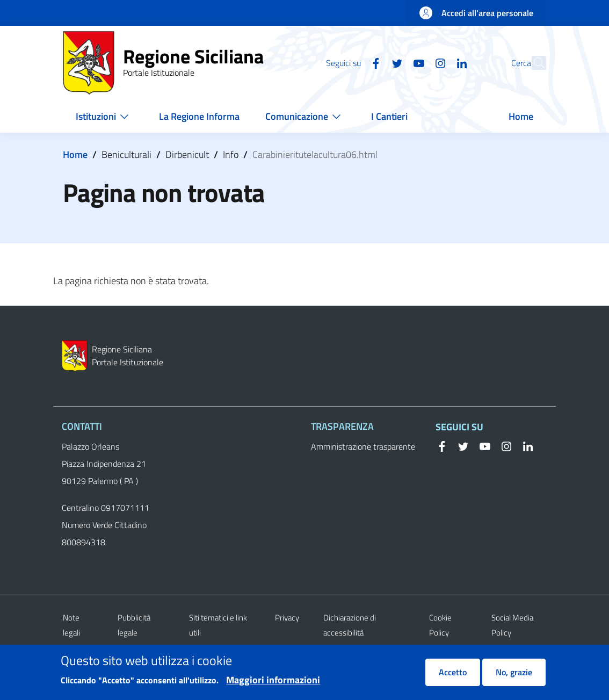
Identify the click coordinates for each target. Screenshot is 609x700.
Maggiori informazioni (273, 685)
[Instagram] (417, 62)
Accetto (453, 677)
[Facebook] (352, 62)
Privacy (287, 618)
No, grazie (514, 677)
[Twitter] (374, 62)
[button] (533, 63)
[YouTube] (395, 62)
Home (75, 154)
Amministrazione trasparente (363, 446)
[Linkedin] (438, 62)
